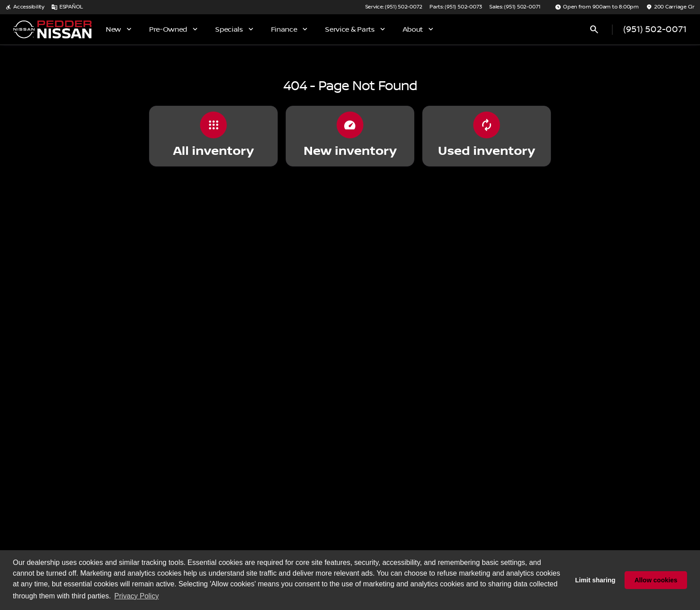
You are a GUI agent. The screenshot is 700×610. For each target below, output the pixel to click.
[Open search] (594, 29)
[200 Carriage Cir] (670, 7)
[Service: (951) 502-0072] (394, 7)
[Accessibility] (25, 7)
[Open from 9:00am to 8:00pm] (597, 7)
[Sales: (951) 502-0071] (515, 7)
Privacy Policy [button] (137, 596)
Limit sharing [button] (595, 580)
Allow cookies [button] (656, 580)
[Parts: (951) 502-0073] (456, 7)
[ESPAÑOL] (67, 7)
